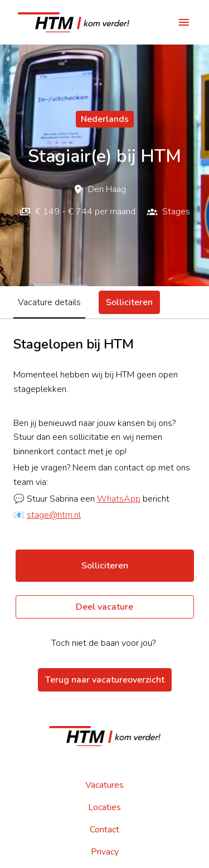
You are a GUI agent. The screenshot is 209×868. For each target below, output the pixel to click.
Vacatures (104, 785)
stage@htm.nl (54, 515)
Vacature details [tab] (49, 302)
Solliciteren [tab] (129, 302)
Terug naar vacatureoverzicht (105, 680)
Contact (104, 830)
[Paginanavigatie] (184, 22)
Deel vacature (104, 607)
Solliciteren (105, 566)
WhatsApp (119, 499)
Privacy (105, 852)
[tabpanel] (104, 477)
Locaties (104, 807)
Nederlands (105, 119)
